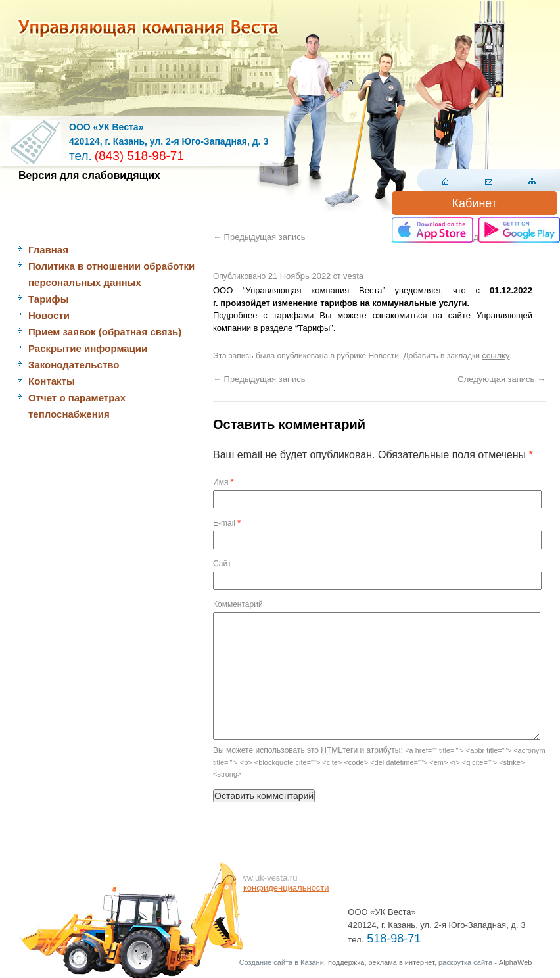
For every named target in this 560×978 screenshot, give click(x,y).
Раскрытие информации (88, 348)
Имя (223, 482)
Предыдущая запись (259, 237)
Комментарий (238, 604)
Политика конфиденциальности (266, 888)
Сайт (222, 564)
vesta (353, 276)
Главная (48, 250)
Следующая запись (502, 379)
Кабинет (475, 203)
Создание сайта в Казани (282, 962)
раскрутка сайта (465, 962)
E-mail (227, 523)
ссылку (496, 355)
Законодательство (74, 365)
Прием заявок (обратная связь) (105, 332)
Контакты (52, 381)
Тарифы (48, 299)
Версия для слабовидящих (89, 175)
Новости (49, 315)
